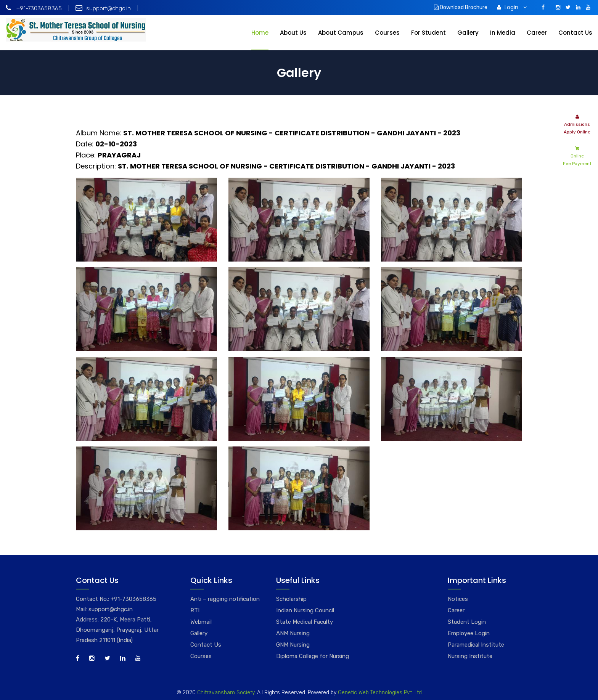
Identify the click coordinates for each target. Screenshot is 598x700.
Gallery (468, 33)
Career (537, 33)
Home (260, 33)
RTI (195, 610)
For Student (428, 33)
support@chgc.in (103, 8)
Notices (458, 599)
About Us (293, 33)
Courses (387, 33)
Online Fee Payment (577, 155)
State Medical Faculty (305, 622)
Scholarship (291, 599)
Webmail (201, 622)
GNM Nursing (293, 645)
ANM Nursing (293, 633)
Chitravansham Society (226, 693)
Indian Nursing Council (305, 610)
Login (512, 7)
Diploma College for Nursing (313, 656)
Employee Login (469, 633)
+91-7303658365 (34, 8)
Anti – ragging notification (225, 599)
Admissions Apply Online (577, 124)
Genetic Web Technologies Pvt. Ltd (379, 693)
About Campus (341, 33)
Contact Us (575, 33)
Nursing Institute (470, 656)
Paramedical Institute (476, 645)
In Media (503, 33)
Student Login (467, 622)
